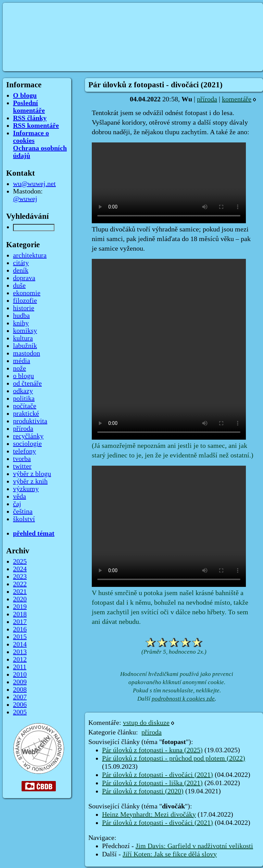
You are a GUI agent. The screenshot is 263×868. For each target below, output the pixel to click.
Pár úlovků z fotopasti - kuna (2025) (152, 750)
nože (20, 368)
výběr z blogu (32, 474)
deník (21, 271)
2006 (20, 705)
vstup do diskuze (146, 723)
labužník (25, 346)
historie (24, 308)
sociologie (27, 444)
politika (24, 399)
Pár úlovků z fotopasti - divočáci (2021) (158, 775)
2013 (20, 652)
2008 (20, 690)
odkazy (23, 391)
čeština (23, 512)
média (22, 361)
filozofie (25, 301)
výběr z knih (30, 481)
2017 (20, 622)
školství (24, 519)
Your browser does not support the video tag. (169, 183)
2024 (20, 569)
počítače (25, 406)
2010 (20, 675)
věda (20, 496)
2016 (20, 629)
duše (19, 286)
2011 (20, 667)
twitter (22, 466)
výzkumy (26, 489)
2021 (20, 592)
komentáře (237, 99)
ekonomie (27, 293)
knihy (21, 323)
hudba (21, 316)
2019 (20, 607)
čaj (17, 504)
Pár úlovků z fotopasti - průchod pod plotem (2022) (174, 758)
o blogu (23, 376)
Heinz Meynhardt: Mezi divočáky (149, 815)
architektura (30, 255)
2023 (20, 577)
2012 (20, 659)
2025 (20, 562)
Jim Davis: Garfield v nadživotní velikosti (194, 846)
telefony (24, 451)
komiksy (25, 331)
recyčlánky (28, 436)
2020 (20, 599)
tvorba (22, 459)
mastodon (27, 353)
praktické (26, 414)
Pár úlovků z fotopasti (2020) (143, 791)
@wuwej (25, 199)
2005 (20, 712)
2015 (20, 637)
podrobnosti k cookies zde (183, 699)
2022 (20, 584)
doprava (24, 278)
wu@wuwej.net (34, 184)
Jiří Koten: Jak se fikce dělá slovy (170, 854)
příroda (207, 99)
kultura (23, 338)
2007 (20, 697)
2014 (20, 644)
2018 (20, 614)
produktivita (30, 421)
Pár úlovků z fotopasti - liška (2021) (152, 783)
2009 (20, 682)
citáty (21, 263)
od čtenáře (27, 383)
